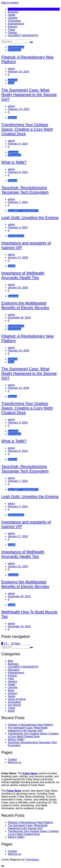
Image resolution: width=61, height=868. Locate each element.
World (11, 711)
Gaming (12, 118)
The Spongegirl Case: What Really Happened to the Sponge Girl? (29, 95)
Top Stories (14, 705)
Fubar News (30, 773)
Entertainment (16, 24)
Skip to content (10, 3)
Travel (11, 30)
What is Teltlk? (14, 162)
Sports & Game (17, 699)
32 (13, 643)
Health (12, 15)
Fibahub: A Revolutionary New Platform (30, 725)
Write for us (14, 762)
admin (11, 69)
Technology (14, 21)
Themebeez (32, 860)
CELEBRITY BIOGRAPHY (23, 36)
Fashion (12, 33)
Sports (12, 696)
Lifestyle (13, 18)
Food (11, 679)
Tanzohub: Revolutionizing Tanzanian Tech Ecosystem (25, 190)
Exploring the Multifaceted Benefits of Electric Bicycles (25, 305)
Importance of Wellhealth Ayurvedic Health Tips (23, 275)
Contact (12, 759)
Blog (10, 661)
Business (13, 12)
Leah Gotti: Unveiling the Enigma (30, 218)
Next (17, 643)
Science (12, 27)
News (11, 83)
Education (14, 670)
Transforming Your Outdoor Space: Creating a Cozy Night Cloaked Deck (27, 129)
